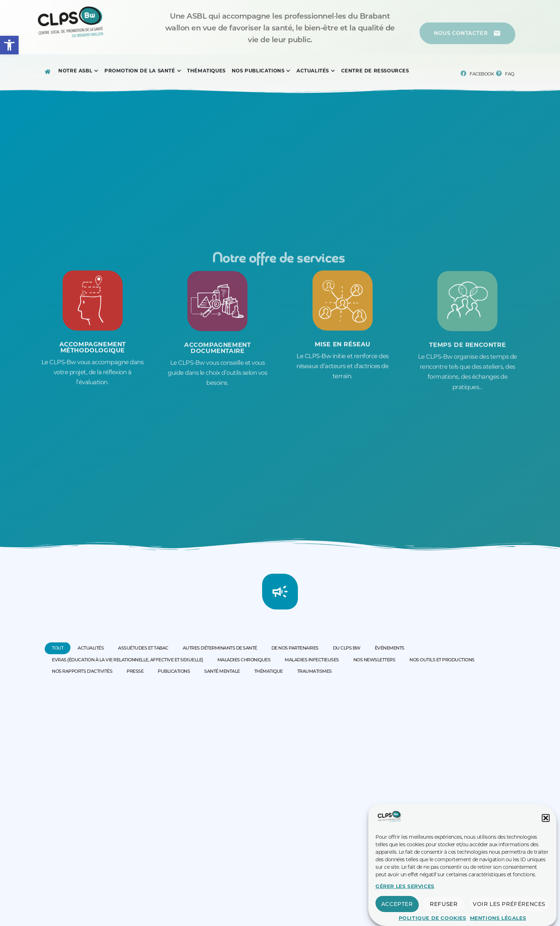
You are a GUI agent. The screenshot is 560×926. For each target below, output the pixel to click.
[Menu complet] (75, 72)
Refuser (444, 913)
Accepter (397, 913)
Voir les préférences (509, 913)
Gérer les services (405, 896)
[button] (9, 45)
